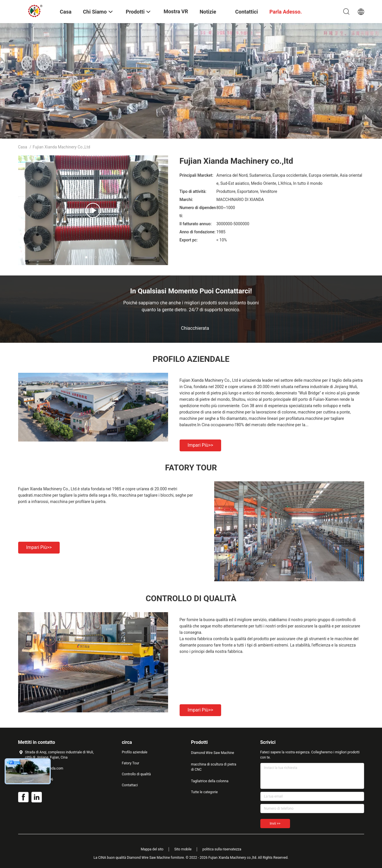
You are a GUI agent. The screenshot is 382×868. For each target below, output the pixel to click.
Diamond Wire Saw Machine (213, 753)
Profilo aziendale (135, 752)
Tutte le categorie (205, 792)
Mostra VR (176, 11)
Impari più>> (201, 445)
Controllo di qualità (137, 774)
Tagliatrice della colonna (210, 781)
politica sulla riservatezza (222, 849)
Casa (23, 147)
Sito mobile (183, 849)
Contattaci (130, 785)
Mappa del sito (152, 849)
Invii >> (275, 824)
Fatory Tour (131, 763)
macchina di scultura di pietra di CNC (214, 767)
